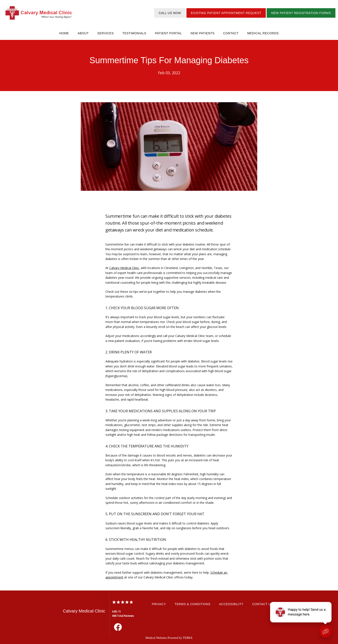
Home (64, 33)
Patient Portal (168, 33)
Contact (231, 33)
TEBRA (188, 638)
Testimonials (134, 33)
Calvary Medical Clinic (124, 268)
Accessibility (231, 604)
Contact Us (263, 604)
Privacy (159, 604)
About (83, 33)
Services (106, 33)
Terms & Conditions (193, 604)
